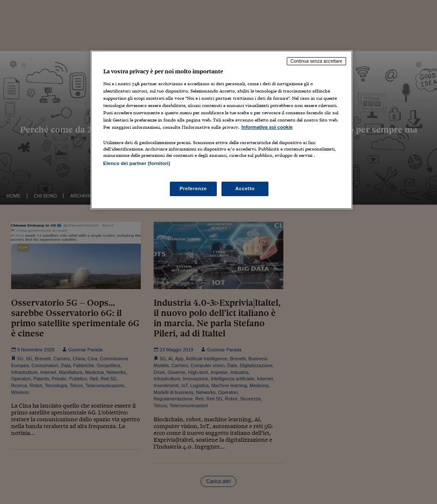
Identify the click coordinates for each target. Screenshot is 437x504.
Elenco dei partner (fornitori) (137, 163)
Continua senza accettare (317, 61)
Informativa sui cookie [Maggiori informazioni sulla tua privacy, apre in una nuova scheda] (267, 127)
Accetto (245, 188)
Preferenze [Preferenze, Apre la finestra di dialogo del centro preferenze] (193, 188)
